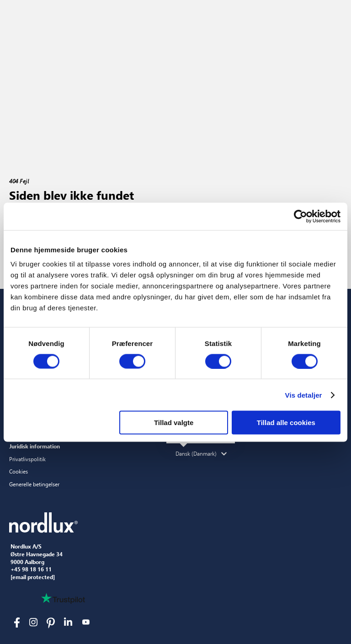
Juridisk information (35, 446)
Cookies (19, 471)
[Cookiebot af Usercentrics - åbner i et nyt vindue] (300, 216)
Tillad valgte (174, 423)
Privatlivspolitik (27, 459)
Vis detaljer (304, 395)
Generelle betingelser (34, 484)
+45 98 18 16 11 (31, 569)
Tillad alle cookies (286, 423)
